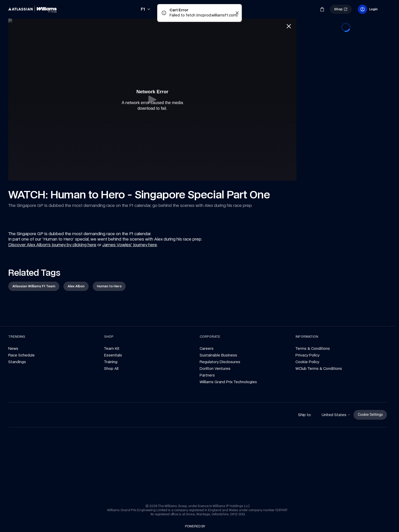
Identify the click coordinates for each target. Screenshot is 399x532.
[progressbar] (346, 27)
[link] (34, 9)
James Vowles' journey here (130, 245)
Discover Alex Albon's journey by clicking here (52, 245)
